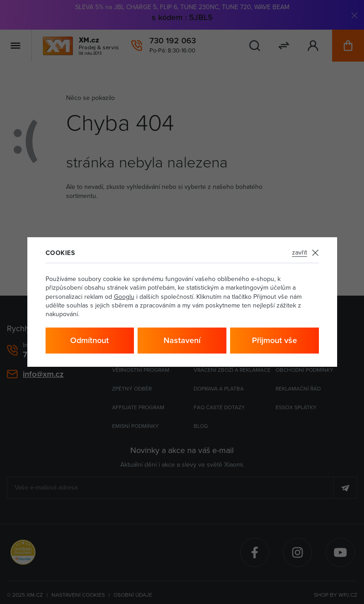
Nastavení (182, 340)
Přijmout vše (274, 340)
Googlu (124, 297)
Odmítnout (90, 340)
